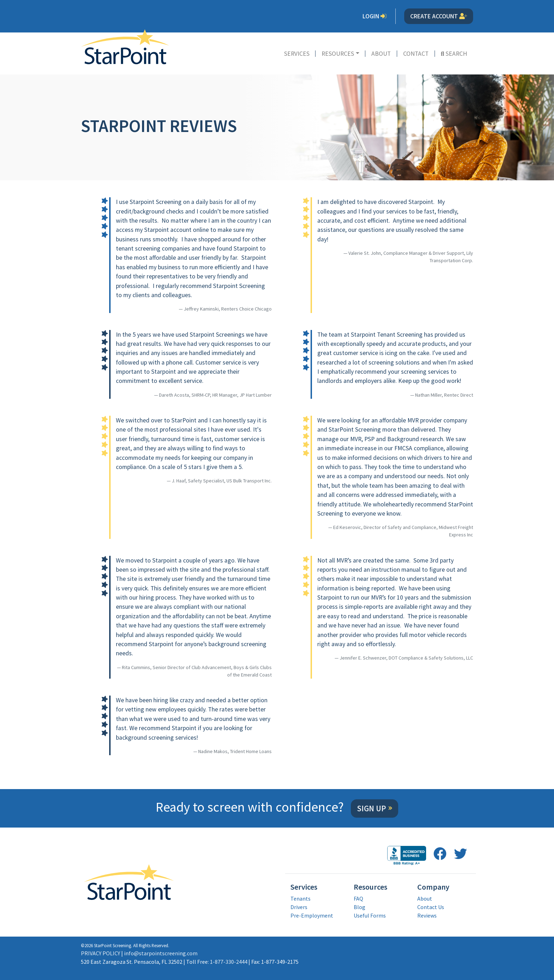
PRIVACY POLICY (101, 953)
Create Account (439, 16)
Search (454, 54)
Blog (359, 907)
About (381, 54)
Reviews (427, 915)
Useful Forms (370, 915)
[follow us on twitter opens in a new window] (461, 854)
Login (375, 16)
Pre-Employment (312, 915)
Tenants (300, 898)
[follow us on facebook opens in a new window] (440, 854)
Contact (416, 54)
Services (297, 54)
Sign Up (372, 808)
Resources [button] (338, 54)
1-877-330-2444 (229, 962)
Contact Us (431, 907)
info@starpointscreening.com (161, 953)
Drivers (299, 907)
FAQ (358, 898)
